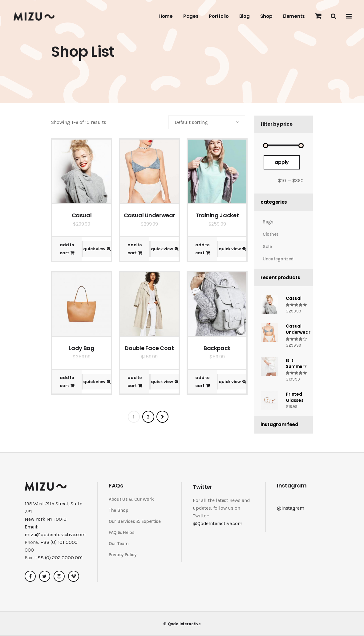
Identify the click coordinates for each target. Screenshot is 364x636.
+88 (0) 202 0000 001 (59, 558)
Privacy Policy (123, 555)
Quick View (94, 249)
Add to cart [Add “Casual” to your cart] (67, 249)
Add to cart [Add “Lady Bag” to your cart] (67, 382)
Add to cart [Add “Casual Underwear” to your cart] (135, 249)
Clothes (271, 234)
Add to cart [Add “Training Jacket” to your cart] (202, 249)
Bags (268, 222)
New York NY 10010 (46, 519)
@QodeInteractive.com (218, 523)
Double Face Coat (149, 348)
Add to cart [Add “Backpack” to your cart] (202, 382)
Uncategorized (278, 259)
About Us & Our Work (131, 499)
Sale (267, 247)
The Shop (119, 510)
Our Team (119, 544)
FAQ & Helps (122, 532)
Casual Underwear (149, 215)
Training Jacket (217, 215)
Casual (82, 215)
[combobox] (207, 122)
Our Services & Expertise (135, 521)
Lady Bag (81, 348)
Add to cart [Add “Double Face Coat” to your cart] (135, 382)
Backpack (217, 348)
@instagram (290, 508)
